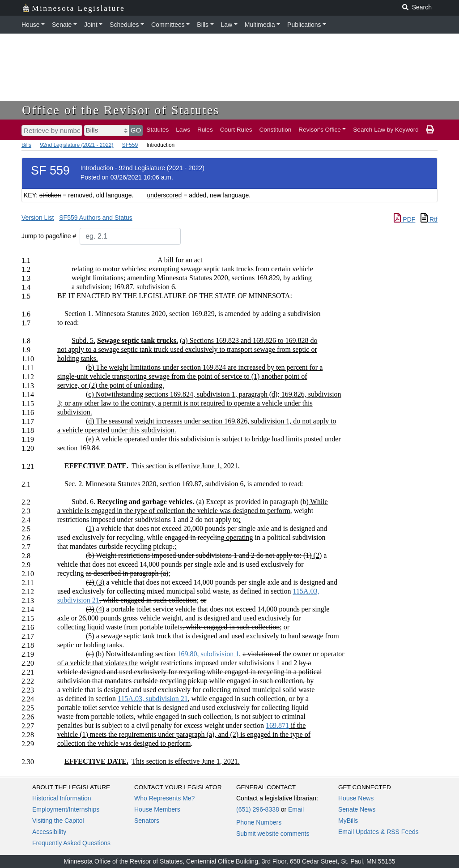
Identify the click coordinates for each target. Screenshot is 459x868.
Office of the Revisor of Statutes (121, 110)
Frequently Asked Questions (71, 843)
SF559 (130, 145)
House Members (157, 809)
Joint (91, 25)
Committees (168, 25)
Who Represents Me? (164, 798)
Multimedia (260, 25)
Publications (304, 25)
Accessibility (49, 832)
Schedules (124, 25)
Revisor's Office (320, 130)
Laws (183, 130)
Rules (205, 130)
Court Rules (236, 130)
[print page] (430, 130)
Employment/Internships (66, 809)
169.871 (277, 725)
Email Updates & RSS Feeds (378, 832)
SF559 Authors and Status (96, 218)
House (30, 25)
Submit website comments (273, 834)
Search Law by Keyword (386, 130)
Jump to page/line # (49, 236)
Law (227, 25)
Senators (147, 821)
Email (296, 809)
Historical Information (62, 798)
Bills (203, 25)
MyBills (348, 821)
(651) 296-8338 (258, 809)
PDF (404, 219)
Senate (62, 25)
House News (356, 798)
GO (136, 130)
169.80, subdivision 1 (208, 654)
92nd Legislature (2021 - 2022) (76, 145)
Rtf (429, 219)
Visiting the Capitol (58, 821)
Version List (38, 218)
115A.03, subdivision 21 (153, 699)
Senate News (357, 809)
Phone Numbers (259, 822)
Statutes (157, 130)
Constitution (276, 130)
